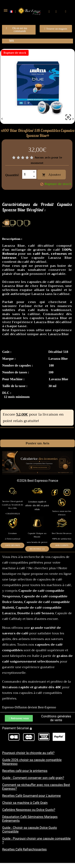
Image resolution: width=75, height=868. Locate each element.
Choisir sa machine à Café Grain (25, 803)
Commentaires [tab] (38, 432)
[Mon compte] (56, 12)
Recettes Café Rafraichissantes (24, 849)
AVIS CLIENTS (62, 545)
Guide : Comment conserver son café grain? (33, 778)
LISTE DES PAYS (12, 545)
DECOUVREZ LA (37, 549)
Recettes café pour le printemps (25, 771)
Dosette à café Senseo (35, 613)
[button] (49, 12)
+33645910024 (12, 514)
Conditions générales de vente (56, 718)
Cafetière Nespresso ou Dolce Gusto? (29, 810)
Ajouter (51, 175)
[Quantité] (27, 174)
